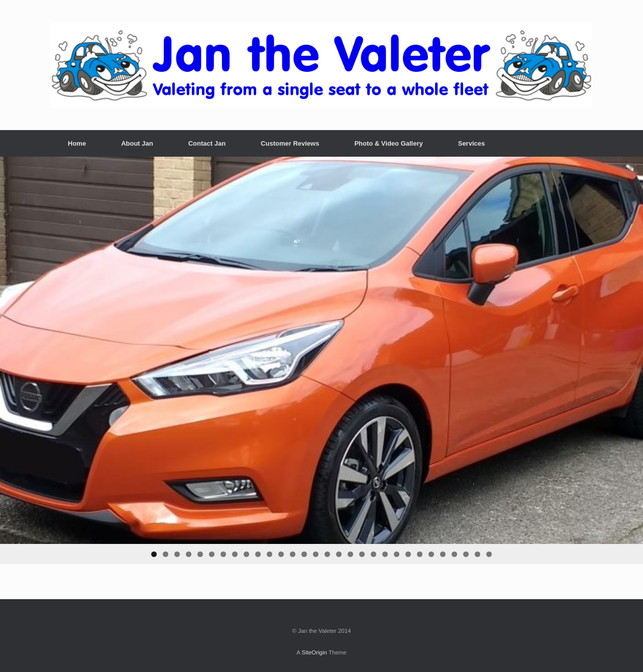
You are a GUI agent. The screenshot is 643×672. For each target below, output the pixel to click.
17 (339, 554)
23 (408, 554)
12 (281, 554)
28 (466, 554)
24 (420, 554)
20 (373, 554)
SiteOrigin (314, 652)
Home (77, 143)
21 (385, 554)
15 (316, 554)
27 (454, 554)
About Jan (137, 143)
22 (397, 554)
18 (350, 554)
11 (270, 554)
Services (472, 143)
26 (443, 554)
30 (489, 554)
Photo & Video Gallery (388, 143)
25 (431, 554)
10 (258, 554)
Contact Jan (207, 143)
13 (293, 554)
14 (304, 554)
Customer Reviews (290, 143)
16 (327, 554)
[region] (321, 360)
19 (362, 554)
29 (477, 554)
